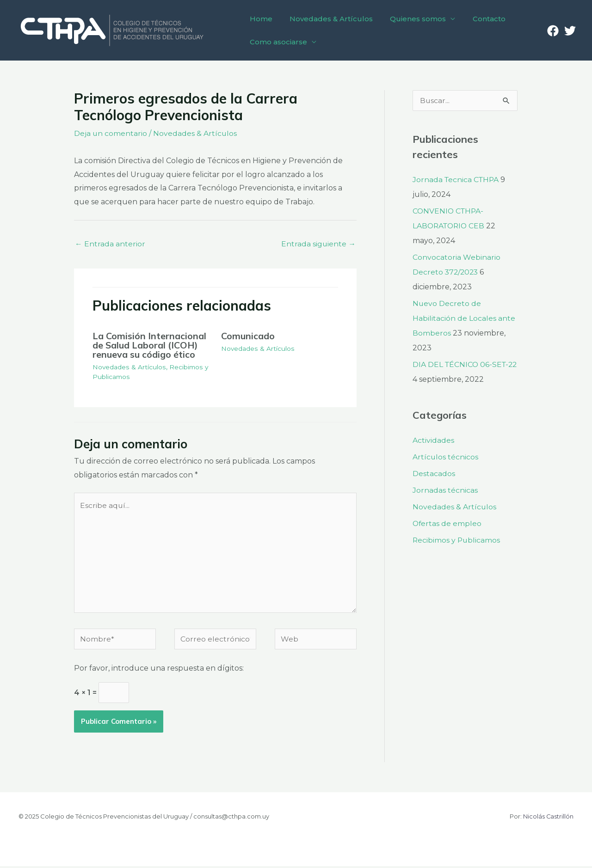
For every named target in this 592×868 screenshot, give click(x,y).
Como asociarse (277, 42)
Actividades (433, 440)
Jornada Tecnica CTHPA (457, 180)
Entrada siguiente (318, 243)
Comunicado (248, 336)
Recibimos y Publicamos (457, 540)
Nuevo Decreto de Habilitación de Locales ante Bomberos (464, 318)
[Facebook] (553, 31)
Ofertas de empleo (447, 523)
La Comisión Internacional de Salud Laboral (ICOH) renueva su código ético (149, 345)
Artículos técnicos (446, 457)
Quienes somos (412, 19)
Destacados (434, 474)
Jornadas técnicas (445, 490)
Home (260, 19)
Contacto (480, 19)
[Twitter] (570, 31)
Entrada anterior (110, 243)
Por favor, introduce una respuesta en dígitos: (159, 670)
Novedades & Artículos (327, 19)
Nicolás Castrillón (548, 818)
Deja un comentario (111, 133)
